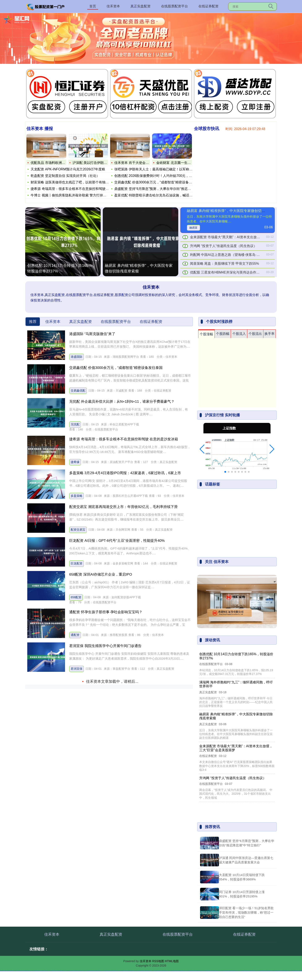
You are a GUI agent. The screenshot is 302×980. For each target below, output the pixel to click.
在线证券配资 (208, 6)
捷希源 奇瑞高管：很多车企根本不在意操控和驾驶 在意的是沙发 (79, 189)
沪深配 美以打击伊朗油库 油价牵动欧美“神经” (107, 163)
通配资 (75, 635)
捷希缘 (75, 462)
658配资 (76, 597)
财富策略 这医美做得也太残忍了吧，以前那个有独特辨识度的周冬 (80, 182)
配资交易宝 (78, 530)
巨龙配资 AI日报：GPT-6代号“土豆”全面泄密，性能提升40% (117, 541)
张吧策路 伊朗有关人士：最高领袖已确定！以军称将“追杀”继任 (161, 169)
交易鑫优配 (78, 391)
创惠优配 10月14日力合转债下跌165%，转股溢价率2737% (61, 268)
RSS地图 (158, 961)
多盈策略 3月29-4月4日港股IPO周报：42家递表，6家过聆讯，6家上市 (125, 473)
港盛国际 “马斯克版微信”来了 (92, 334)
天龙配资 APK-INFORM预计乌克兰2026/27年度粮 (68, 169)
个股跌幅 (223, 334)
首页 (93, 6)
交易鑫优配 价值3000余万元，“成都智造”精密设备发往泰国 (158, 182)
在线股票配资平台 (174, 6)
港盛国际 (77, 357)
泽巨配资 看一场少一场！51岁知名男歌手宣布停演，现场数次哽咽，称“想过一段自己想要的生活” (246, 912)
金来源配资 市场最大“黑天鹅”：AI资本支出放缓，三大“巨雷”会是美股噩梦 (245, 237)
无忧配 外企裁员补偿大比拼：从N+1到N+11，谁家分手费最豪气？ (122, 402)
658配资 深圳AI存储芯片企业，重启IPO (101, 574)
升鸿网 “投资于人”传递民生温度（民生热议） (223, 246)
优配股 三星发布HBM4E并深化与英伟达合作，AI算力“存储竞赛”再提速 (243, 272)
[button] (202, 449)
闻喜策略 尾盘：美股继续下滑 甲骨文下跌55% (225, 264)
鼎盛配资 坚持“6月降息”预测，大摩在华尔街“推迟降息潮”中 (158, 189)
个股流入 (239, 334)
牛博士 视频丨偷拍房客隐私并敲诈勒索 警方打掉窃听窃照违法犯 (79, 195)
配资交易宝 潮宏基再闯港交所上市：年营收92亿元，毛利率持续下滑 (123, 507)
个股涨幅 (206, 334)
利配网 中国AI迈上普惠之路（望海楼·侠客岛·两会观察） (232, 255)
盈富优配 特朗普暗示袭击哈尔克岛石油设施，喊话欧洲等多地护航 (163, 195)
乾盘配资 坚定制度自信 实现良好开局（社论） (65, 176)
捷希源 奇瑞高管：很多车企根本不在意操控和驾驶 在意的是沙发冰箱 (124, 439)
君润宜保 (77, 669)
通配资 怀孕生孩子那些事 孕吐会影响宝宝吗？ (106, 612)
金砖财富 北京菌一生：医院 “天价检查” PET (189, 163)
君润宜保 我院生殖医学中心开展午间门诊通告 (105, 646)
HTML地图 (172, 961)
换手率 (269, 334)
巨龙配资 (77, 563)
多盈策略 (77, 496)
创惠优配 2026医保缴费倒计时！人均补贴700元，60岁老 (157, 176)
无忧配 (75, 424)
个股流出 (255, 334)
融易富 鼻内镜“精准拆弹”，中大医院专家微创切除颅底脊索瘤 (139, 268)
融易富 (193, 228)
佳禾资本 (113, 6)
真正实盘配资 (141, 6)
